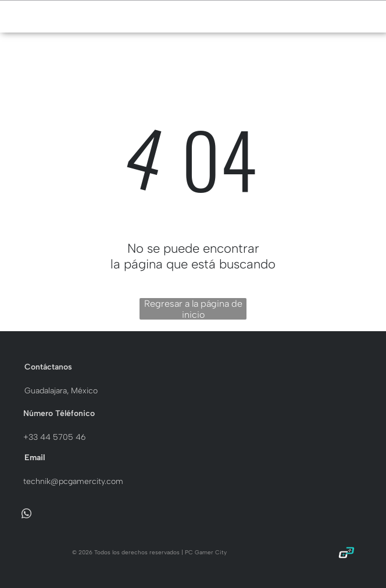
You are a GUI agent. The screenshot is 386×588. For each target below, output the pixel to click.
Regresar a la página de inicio (193, 309)
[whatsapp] (26, 515)
